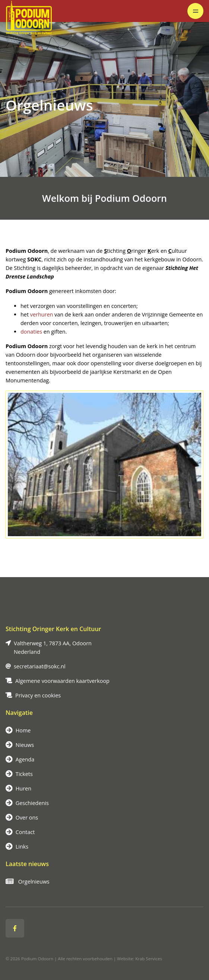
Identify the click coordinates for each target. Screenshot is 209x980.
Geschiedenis (27, 803)
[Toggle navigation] (195, 11)
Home (18, 730)
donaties (31, 332)
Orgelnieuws (28, 882)
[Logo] (29, 11)
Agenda (20, 759)
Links (17, 847)
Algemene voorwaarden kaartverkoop (62, 681)
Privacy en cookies (38, 695)
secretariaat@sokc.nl (40, 666)
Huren (18, 788)
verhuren (42, 314)
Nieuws (20, 745)
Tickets (19, 774)
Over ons (22, 817)
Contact (20, 832)
